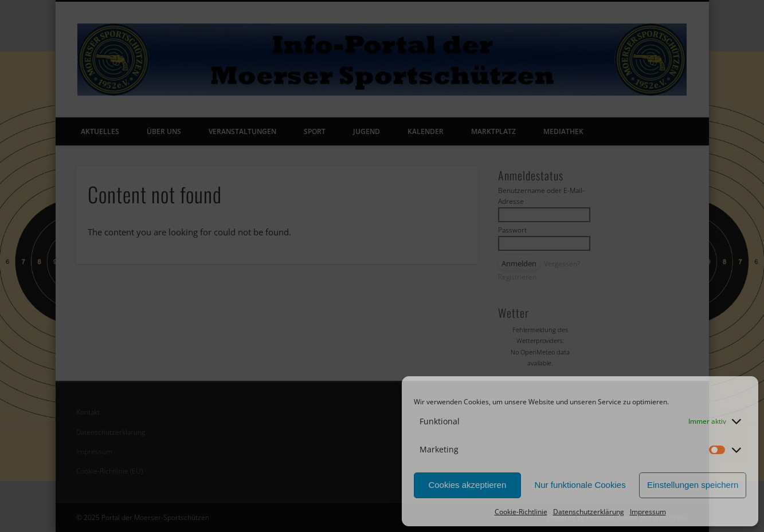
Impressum (648, 512)
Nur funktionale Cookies (580, 485)
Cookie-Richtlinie (521, 512)
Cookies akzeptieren (467, 485)
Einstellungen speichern (693, 485)
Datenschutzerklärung (589, 512)
